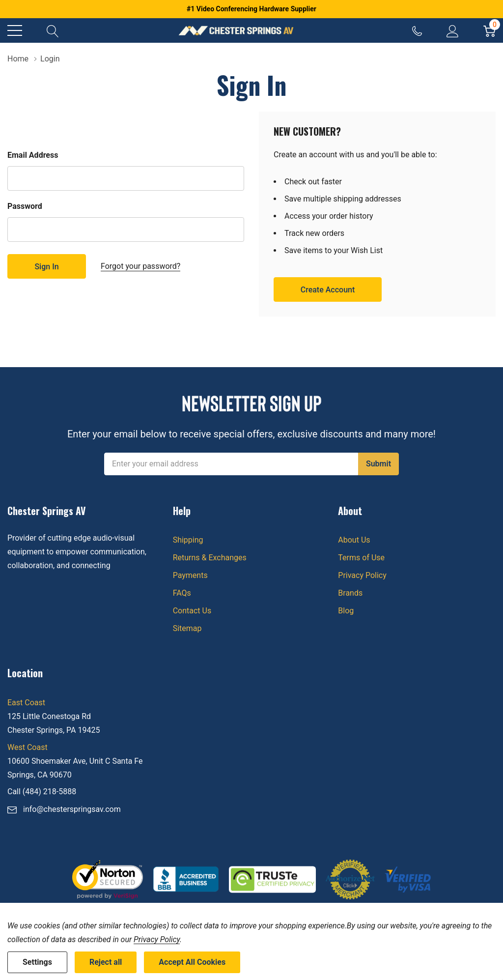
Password (25, 206)
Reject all (106, 962)
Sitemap (187, 628)
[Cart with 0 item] (489, 30)
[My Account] (453, 30)
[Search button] (53, 30)
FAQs (182, 593)
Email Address (33, 155)
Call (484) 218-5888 (42, 792)
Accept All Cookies (192, 962)
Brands (350, 593)
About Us (354, 540)
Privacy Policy (362, 575)
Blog (346, 611)
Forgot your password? (140, 266)
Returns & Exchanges (210, 558)
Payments (190, 575)
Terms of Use (361, 558)
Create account (328, 290)
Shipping (188, 540)
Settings (37, 962)
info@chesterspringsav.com (72, 809)
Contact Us (192, 611)
